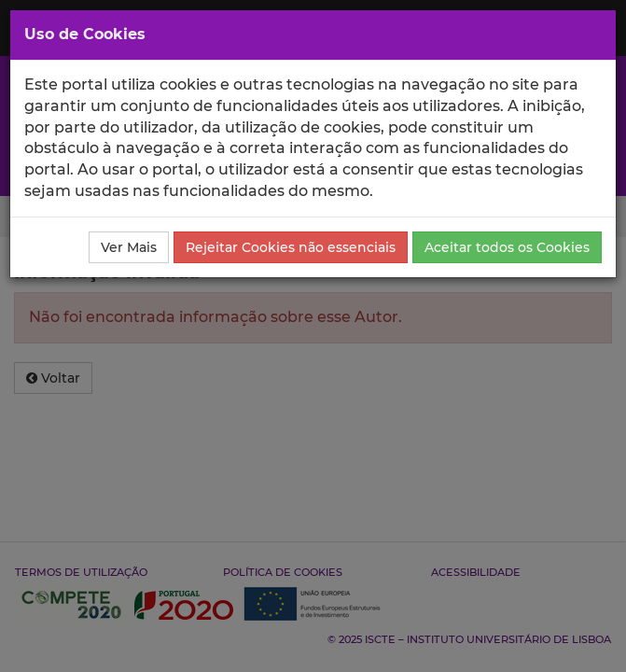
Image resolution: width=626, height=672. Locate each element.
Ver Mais (129, 247)
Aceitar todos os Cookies (507, 247)
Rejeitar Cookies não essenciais (291, 247)
